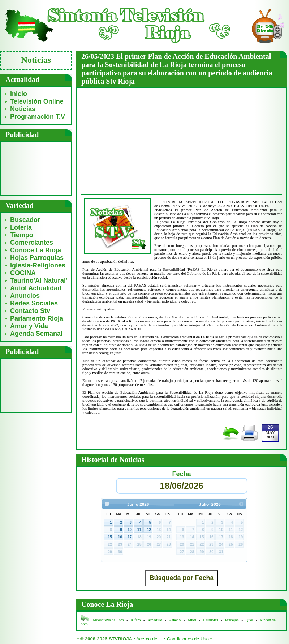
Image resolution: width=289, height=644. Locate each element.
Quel (249, 620)
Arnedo (175, 620)
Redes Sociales (34, 303)
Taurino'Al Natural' (39, 280)
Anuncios (25, 296)
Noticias (23, 109)
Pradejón (232, 620)
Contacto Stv (30, 311)
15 (110, 537)
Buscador (25, 220)
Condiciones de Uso (188, 639)
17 (130, 537)
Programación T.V (38, 117)
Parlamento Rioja (37, 318)
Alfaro (136, 620)
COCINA (23, 273)
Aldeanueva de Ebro (108, 620)
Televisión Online (37, 101)
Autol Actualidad (36, 288)
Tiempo (22, 235)
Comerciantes (32, 243)
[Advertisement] (36, 168)
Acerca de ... (149, 639)
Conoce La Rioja (36, 250)
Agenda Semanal (36, 334)
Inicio (19, 94)
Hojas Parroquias (37, 258)
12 (149, 530)
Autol (192, 620)
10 (130, 530)
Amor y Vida (29, 326)
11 (139, 530)
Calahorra (211, 620)
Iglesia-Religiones (38, 265)
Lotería (21, 227)
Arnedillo (155, 620)
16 (120, 537)
